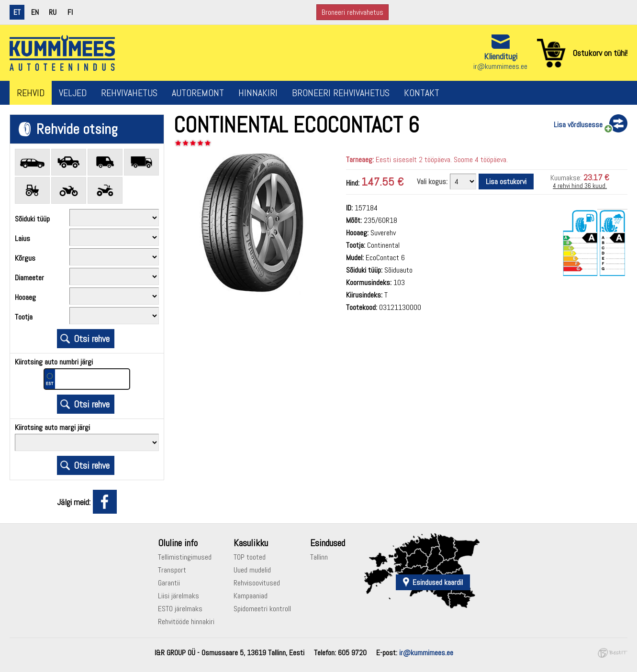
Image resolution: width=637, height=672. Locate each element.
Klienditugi (501, 56)
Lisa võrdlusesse (578, 125)
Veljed (73, 93)
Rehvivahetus (129, 93)
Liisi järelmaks (179, 596)
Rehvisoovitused (257, 583)
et (17, 12)
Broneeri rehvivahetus (352, 12)
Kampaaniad (251, 596)
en (35, 12)
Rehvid (31, 93)
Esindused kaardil (438, 582)
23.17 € (596, 177)
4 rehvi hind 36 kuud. (580, 186)
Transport (172, 570)
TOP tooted (250, 557)
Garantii (169, 583)
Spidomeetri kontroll (262, 609)
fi (70, 12)
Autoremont (198, 93)
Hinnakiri (258, 93)
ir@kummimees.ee (500, 66)
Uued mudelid (252, 570)
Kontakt (422, 93)
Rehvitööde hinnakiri (186, 622)
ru (53, 12)
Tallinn (319, 557)
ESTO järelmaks (180, 609)
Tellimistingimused (185, 557)
